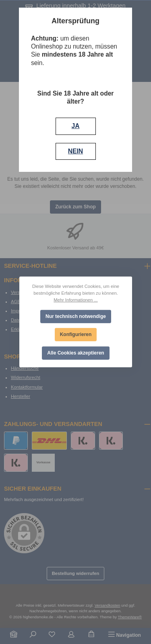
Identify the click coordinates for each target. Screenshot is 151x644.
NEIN (75, 151)
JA (76, 126)
